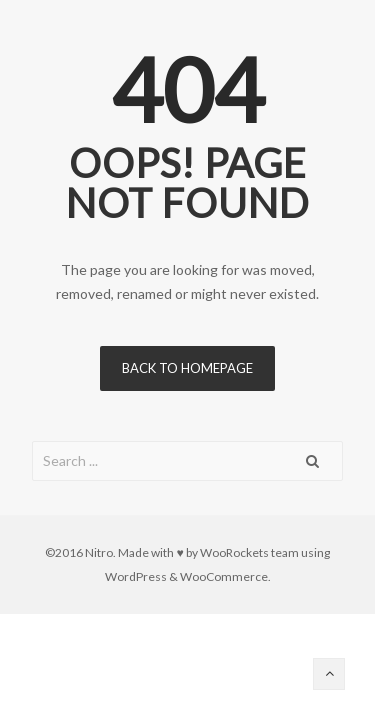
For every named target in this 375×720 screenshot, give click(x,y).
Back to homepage (187, 368)
